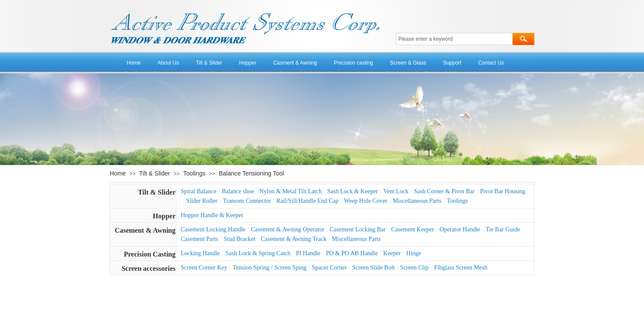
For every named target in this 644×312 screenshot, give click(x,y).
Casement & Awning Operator (288, 229)
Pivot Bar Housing (503, 191)
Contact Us (491, 63)
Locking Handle (200, 253)
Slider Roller (202, 201)
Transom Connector (247, 201)
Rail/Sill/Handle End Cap (307, 201)
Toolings (194, 173)
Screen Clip (414, 268)
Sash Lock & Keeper (353, 191)
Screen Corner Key (204, 268)
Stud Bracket (239, 239)
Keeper (392, 253)
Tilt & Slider (209, 63)
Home (134, 63)
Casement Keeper (413, 229)
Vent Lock (396, 191)
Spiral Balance (198, 191)
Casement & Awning (145, 230)
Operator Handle (460, 229)
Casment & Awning (295, 63)
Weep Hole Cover (366, 201)
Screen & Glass (408, 63)
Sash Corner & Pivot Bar (444, 191)
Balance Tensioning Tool (252, 173)
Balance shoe (238, 191)
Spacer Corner (329, 268)
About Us (168, 63)
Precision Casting (150, 254)
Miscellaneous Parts (417, 201)
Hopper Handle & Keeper (212, 215)
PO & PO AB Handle (352, 253)
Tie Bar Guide (503, 229)
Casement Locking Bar (358, 229)
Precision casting (353, 63)
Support (452, 63)
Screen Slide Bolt (374, 268)
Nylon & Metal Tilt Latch (291, 191)
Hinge (413, 253)
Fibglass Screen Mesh (461, 268)
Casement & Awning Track (294, 239)
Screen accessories (148, 268)
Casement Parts (200, 239)
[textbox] (454, 39)
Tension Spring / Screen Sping (270, 268)
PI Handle (308, 253)
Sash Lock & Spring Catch (258, 253)
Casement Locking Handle (213, 229)
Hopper (248, 63)
